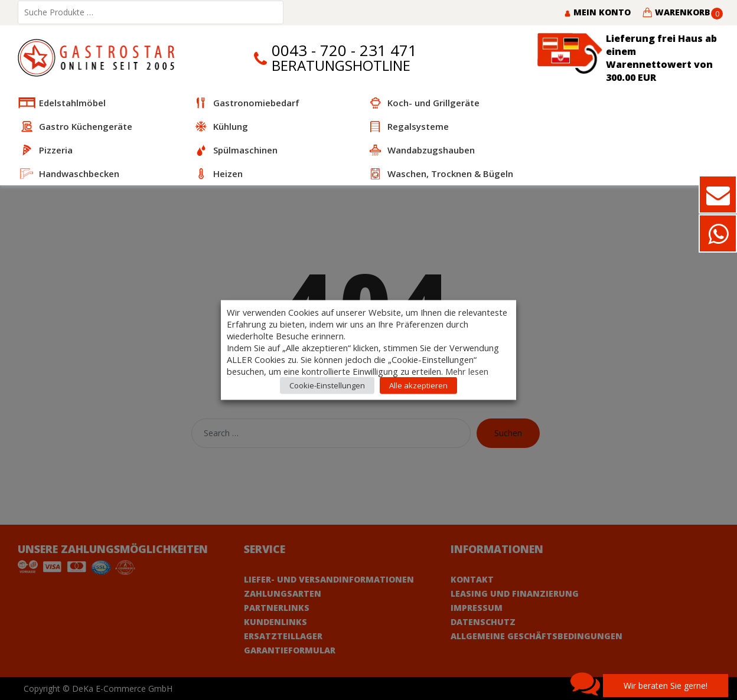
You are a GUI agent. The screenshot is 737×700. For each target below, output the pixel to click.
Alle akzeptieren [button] (418, 385)
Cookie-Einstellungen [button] (327, 385)
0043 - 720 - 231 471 (344, 50)
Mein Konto (597, 12)
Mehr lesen (467, 371)
